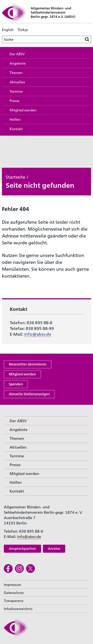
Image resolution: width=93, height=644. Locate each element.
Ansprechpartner (22, 548)
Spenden (16, 384)
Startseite (16, 177)
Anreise (54, 548)
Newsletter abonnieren (28, 364)
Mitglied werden (22, 374)
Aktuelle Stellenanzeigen (29, 394)
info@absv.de (38, 334)
